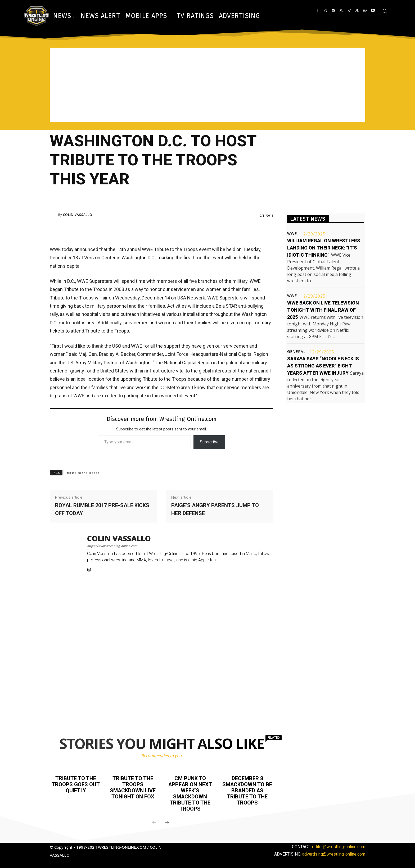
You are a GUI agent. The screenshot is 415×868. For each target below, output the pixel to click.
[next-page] (167, 821)
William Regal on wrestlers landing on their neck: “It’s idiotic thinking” (324, 248)
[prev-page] (154, 821)
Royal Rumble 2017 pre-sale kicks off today (102, 509)
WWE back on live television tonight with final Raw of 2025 (323, 310)
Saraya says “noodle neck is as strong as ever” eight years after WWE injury (323, 366)
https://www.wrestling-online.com (112, 546)
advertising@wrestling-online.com (334, 853)
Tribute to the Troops (82, 473)
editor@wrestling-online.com (339, 845)
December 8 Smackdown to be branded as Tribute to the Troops (247, 790)
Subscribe (209, 442)
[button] (385, 11)
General (296, 352)
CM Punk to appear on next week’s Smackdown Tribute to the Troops (190, 793)
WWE (292, 234)
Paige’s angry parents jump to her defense (215, 509)
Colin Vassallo (78, 215)
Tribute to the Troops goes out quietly (76, 784)
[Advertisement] (207, 85)
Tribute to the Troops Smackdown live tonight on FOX (133, 787)
